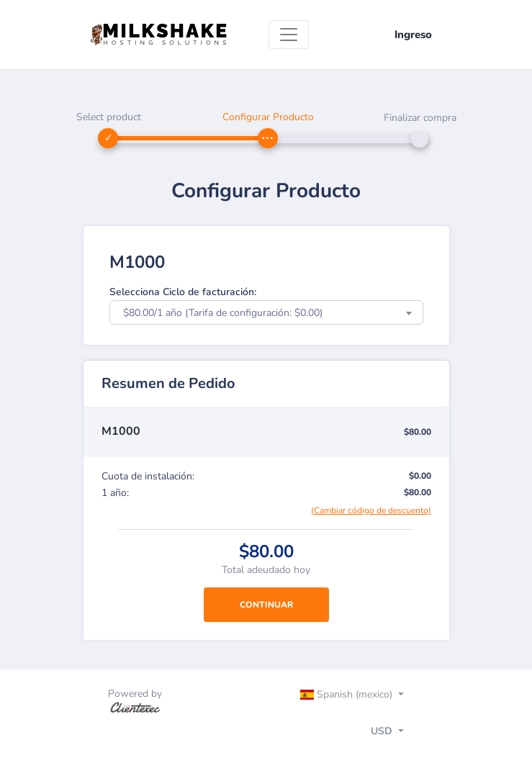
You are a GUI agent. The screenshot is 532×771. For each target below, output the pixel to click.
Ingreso (413, 35)
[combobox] (266, 312)
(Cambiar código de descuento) (371, 510)
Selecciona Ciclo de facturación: (183, 292)
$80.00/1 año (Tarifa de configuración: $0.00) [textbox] (223, 313)
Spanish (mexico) (348, 694)
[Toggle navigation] (289, 35)
